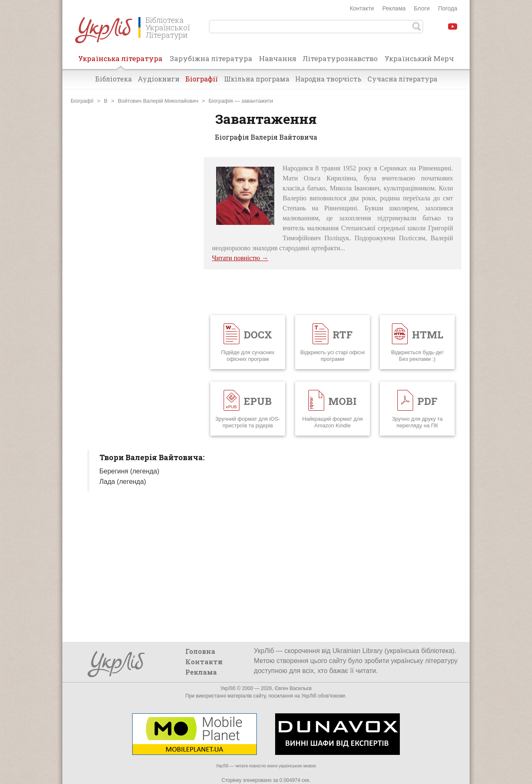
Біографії (202, 79)
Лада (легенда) (123, 482)
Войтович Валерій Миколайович (158, 101)
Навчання (278, 58)
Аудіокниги (159, 79)
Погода (448, 8)
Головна (200, 651)
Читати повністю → (240, 258)
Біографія (221, 101)
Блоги (422, 8)
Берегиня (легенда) (129, 471)
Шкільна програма (257, 79)
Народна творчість (328, 79)
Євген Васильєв (293, 688)
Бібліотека (113, 79)
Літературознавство (340, 58)
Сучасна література (402, 79)
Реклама (394, 8)
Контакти (362, 8)
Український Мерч (419, 58)
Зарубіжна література (211, 58)
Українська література (120, 61)
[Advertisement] (133, 282)
